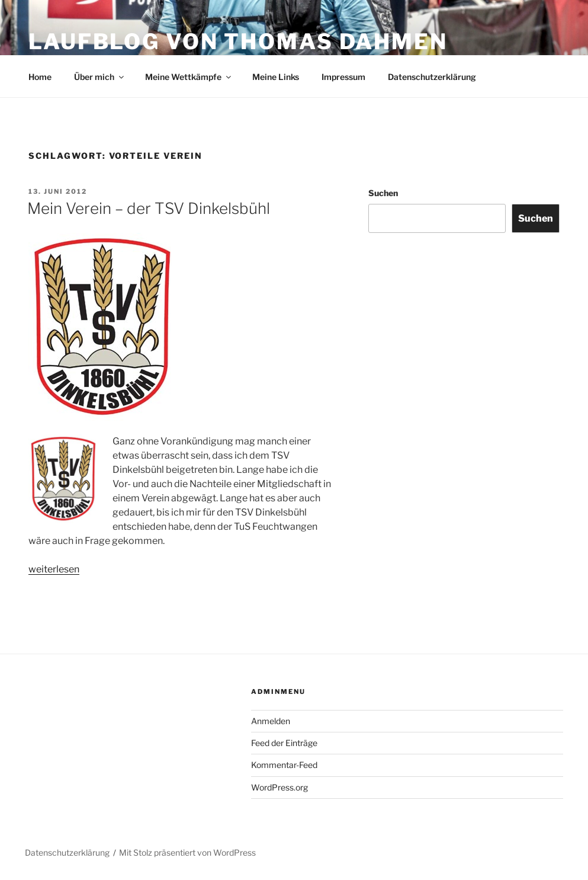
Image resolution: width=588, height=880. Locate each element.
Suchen (383, 193)
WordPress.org (279, 787)
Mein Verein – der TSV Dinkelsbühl (149, 208)
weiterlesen (54, 569)
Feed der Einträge (284, 743)
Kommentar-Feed (284, 765)
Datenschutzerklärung (432, 77)
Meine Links (276, 77)
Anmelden (271, 721)
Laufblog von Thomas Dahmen (238, 41)
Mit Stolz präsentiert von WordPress (187, 852)
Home (40, 77)
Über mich (100, 77)
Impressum (343, 77)
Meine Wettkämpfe (189, 77)
